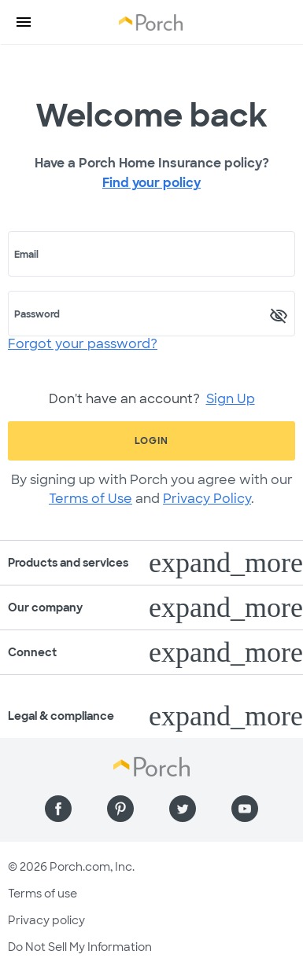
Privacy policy (46, 920)
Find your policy (151, 183)
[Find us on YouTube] (245, 809)
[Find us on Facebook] (58, 809)
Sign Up (231, 399)
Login (151, 441)
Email (26, 255)
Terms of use (42, 894)
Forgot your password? (83, 344)
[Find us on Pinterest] (120, 809)
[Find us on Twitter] (183, 809)
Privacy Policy (207, 499)
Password (37, 314)
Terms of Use (91, 499)
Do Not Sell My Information (80, 947)
